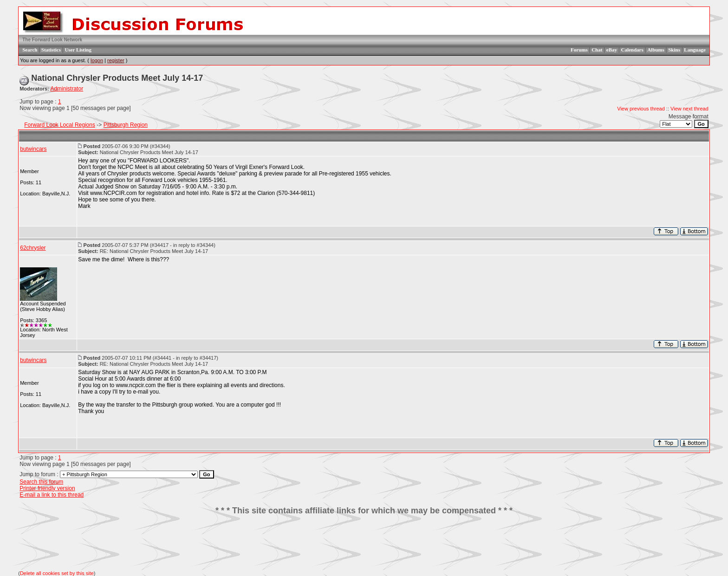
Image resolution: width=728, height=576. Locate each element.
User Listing (78, 50)
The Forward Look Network (52, 40)
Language (695, 50)
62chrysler (33, 248)
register (116, 60)
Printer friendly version (47, 488)
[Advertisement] (364, 543)
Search (30, 50)
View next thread (689, 109)
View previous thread (641, 109)
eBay (612, 50)
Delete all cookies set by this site (57, 573)
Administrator (67, 89)
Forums (579, 50)
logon (97, 60)
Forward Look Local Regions (60, 125)
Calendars (632, 50)
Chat (597, 50)
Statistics (51, 50)
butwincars (33, 149)
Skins (674, 50)
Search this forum (41, 482)
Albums (656, 50)
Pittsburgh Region (126, 125)
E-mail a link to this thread (52, 495)
